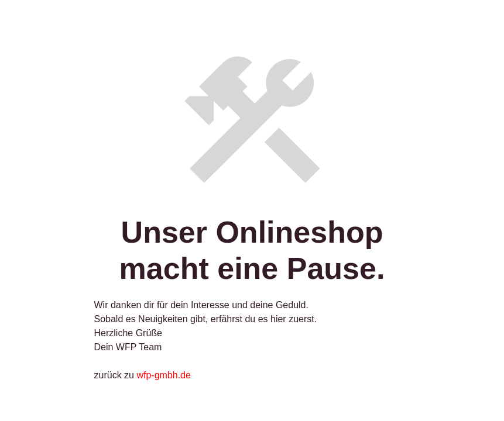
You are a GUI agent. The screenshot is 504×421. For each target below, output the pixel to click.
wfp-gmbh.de (164, 375)
